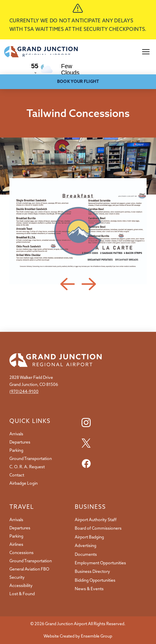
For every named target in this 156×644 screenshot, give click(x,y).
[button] (146, 52)
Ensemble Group (97, 636)
